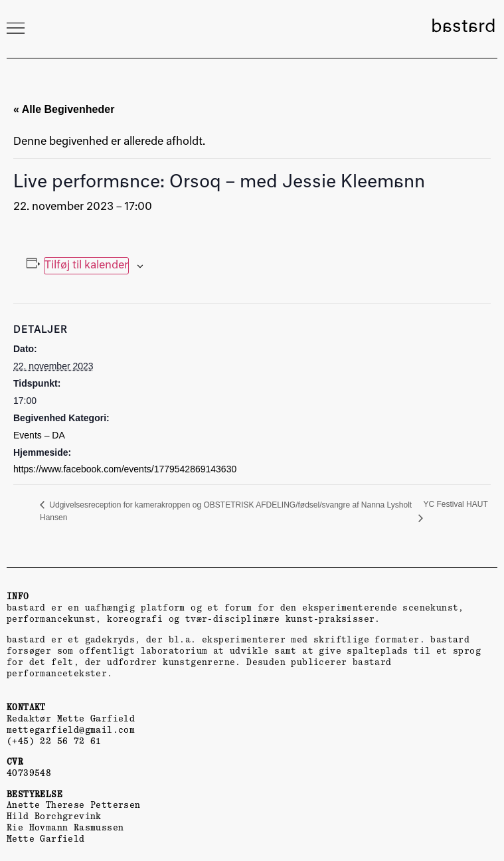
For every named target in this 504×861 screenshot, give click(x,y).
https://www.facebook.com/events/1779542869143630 (125, 469)
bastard (463, 27)
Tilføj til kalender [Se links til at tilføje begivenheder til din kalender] (86, 266)
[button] (15, 28)
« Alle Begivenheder (64, 109)
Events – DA (39, 435)
